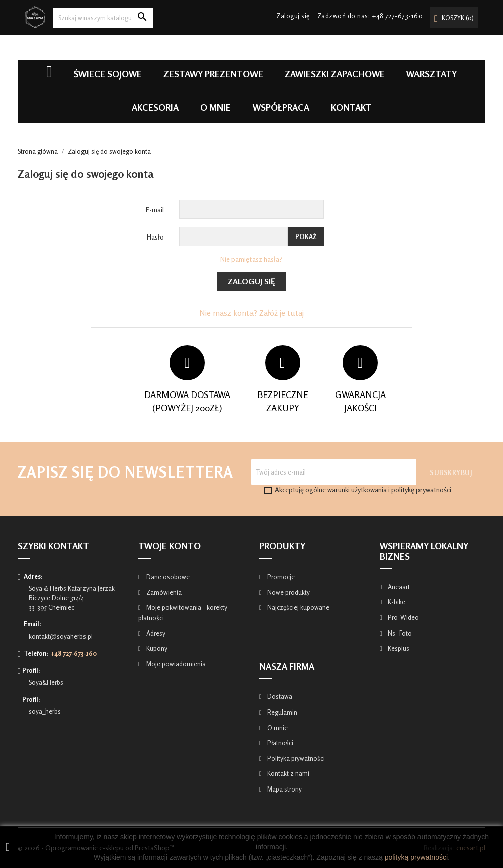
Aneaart (398, 587)
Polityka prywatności (295, 758)
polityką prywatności (416, 857)
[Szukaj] (103, 18)
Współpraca (281, 107)
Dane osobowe (167, 577)
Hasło (155, 237)
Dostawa (279, 696)
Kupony (156, 648)
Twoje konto (170, 546)
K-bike (396, 602)
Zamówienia (163, 592)
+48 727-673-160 (397, 16)
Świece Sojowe (108, 74)
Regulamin (281, 712)
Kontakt (351, 107)
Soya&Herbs (46, 682)
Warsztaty (432, 74)
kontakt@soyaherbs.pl (61, 636)
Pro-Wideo (403, 617)
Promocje (280, 577)
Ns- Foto (399, 633)
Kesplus (398, 648)
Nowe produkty (288, 592)
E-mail (155, 210)
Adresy (155, 633)
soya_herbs (45, 711)
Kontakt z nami (287, 773)
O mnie (216, 107)
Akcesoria (155, 107)
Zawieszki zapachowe (335, 74)
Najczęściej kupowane (298, 607)
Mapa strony (284, 789)
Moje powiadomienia (175, 664)
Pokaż (306, 236)
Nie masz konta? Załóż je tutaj (251, 313)
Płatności (279, 743)
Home (49, 77)
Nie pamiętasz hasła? (251, 259)
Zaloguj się (251, 281)
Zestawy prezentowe (213, 74)
